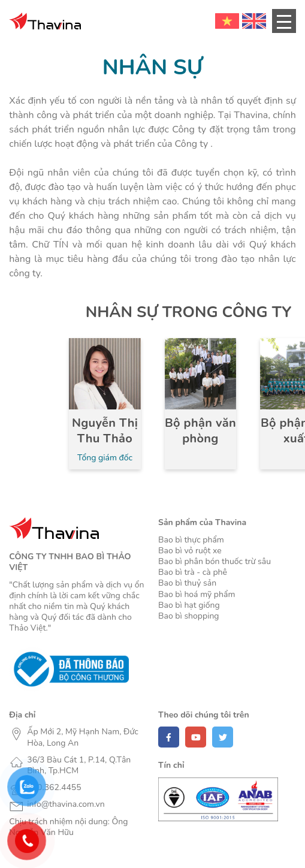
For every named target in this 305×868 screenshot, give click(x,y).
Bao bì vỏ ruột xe (190, 551)
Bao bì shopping (189, 616)
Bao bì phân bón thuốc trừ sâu (215, 562)
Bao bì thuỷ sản (187, 583)
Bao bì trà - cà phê (193, 572)
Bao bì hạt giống (189, 605)
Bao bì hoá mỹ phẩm (197, 595)
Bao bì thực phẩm (191, 540)
